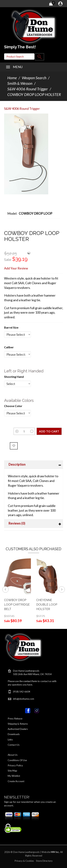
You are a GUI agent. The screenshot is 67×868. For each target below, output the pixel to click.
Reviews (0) (17, 523)
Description (17, 464)
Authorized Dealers (18, 729)
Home (12, 78)
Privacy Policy (15, 765)
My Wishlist (14, 776)
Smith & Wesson (20, 83)
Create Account (16, 781)
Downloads (14, 734)
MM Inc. (55, 852)
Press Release (15, 719)
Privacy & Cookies (24, 861)
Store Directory (44, 861)
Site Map (12, 771)
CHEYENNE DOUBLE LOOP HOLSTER (47, 605)
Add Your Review (16, 268)
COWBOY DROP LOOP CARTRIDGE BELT (17, 605)
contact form (30, 681)
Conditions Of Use (17, 760)
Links (10, 740)
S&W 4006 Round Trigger (28, 89)
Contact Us (14, 745)
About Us (13, 755)
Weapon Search (34, 78)
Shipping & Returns (18, 724)
